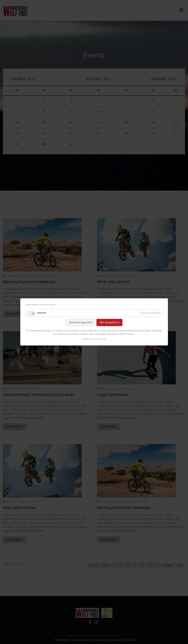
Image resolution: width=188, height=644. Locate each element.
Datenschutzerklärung (94, 320)
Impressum (62, 640)
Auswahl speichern (81, 304)
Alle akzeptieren (109, 304)
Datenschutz (80, 640)
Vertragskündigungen (106, 640)
